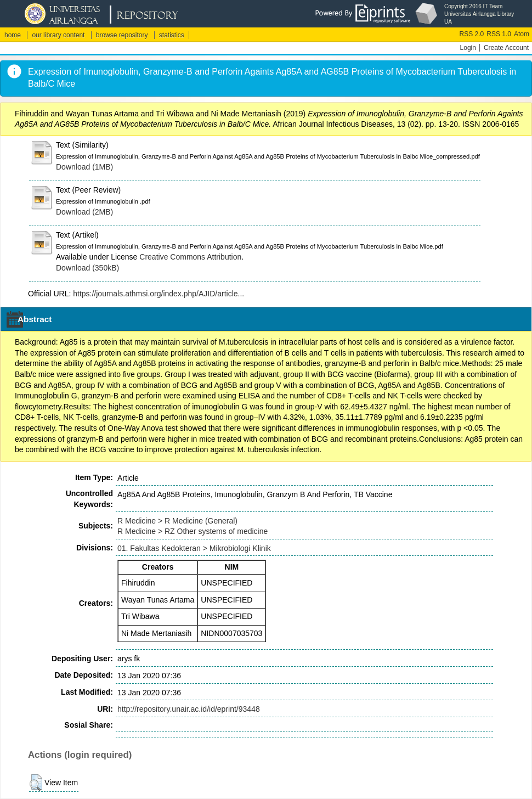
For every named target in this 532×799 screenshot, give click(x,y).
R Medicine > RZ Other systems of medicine (193, 531)
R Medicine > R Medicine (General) (177, 521)
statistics (172, 35)
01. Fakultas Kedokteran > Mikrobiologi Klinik (194, 548)
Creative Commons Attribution (190, 257)
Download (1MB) (84, 167)
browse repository (122, 35)
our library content (58, 35)
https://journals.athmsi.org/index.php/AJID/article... (159, 294)
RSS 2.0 (472, 34)
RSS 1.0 (499, 34)
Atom (522, 34)
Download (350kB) (87, 268)
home (13, 35)
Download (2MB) (84, 212)
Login (468, 48)
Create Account (506, 48)
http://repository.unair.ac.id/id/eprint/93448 (189, 709)
